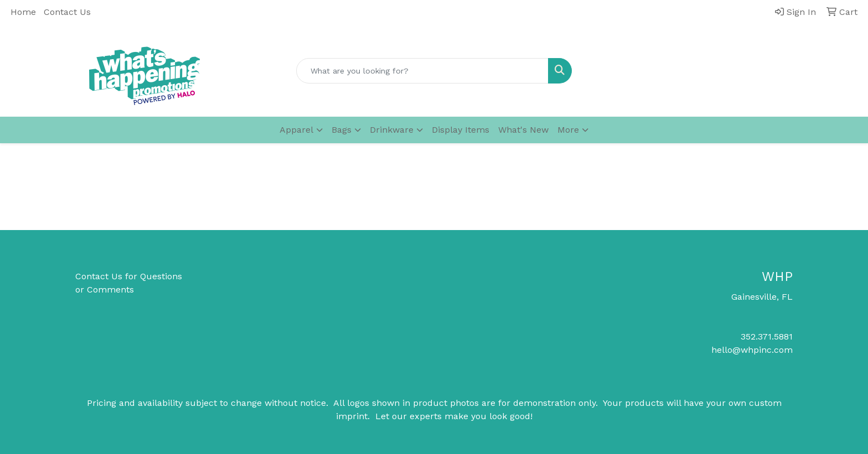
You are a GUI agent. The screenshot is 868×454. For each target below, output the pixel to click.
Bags (342, 130)
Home (23, 12)
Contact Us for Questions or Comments (129, 283)
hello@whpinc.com (752, 350)
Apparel (296, 130)
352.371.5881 (767, 336)
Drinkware (392, 130)
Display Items (461, 130)
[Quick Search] (423, 71)
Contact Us (67, 12)
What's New (523, 130)
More (568, 130)
